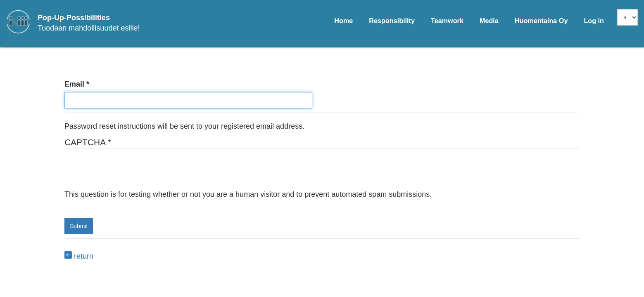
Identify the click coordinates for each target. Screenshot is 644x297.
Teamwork (447, 21)
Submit (79, 226)
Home (343, 21)
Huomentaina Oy (541, 21)
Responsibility (392, 21)
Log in (594, 21)
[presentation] (127, 173)
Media (489, 21)
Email (74, 84)
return (79, 256)
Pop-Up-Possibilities (74, 18)
